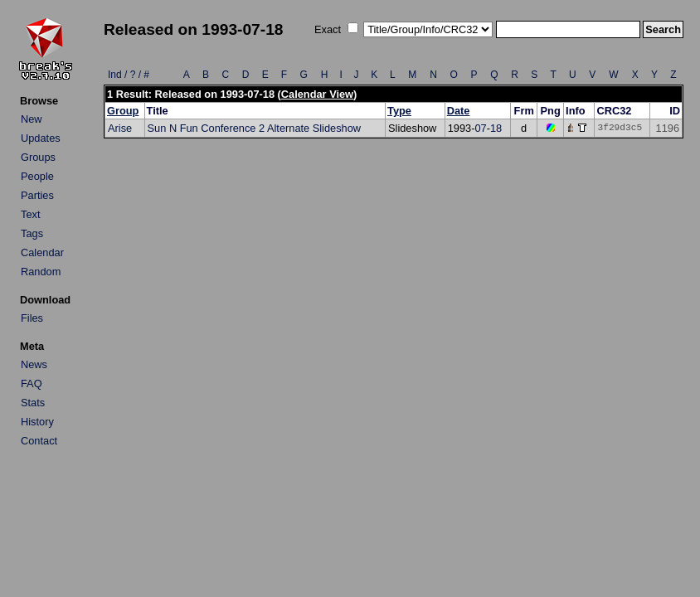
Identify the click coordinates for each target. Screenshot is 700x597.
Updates (41, 138)
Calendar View (317, 94)
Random (41, 272)
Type (399, 111)
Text (30, 214)
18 (496, 128)
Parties (37, 195)
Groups (38, 157)
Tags (32, 233)
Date (459, 111)
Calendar (42, 252)
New (32, 119)
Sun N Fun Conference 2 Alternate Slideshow (255, 128)
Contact (39, 441)
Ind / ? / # (129, 75)
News (34, 364)
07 (480, 128)
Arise (120, 128)
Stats (33, 403)
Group (123, 111)
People (37, 176)
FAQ (32, 383)
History (37, 422)
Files (32, 318)
